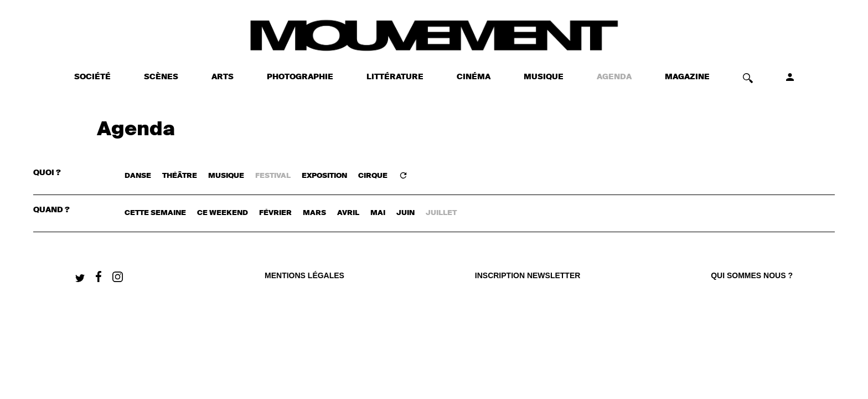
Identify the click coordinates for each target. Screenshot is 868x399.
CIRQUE (373, 176)
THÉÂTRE (180, 176)
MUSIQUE (544, 77)
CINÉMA (474, 77)
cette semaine (155, 213)
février (275, 213)
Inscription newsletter (528, 275)
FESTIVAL (273, 176)
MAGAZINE (687, 77)
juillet (441, 213)
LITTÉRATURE (395, 77)
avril (348, 213)
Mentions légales (304, 275)
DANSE (138, 176)
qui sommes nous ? (752, 275)
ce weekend (223, 213)
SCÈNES (161, 77)
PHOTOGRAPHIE (300, 77)
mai (378, 213)
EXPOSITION (324, 176)
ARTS (223, 77)
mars (314, 213)
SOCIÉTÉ (92, 77)
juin (405, 213)
